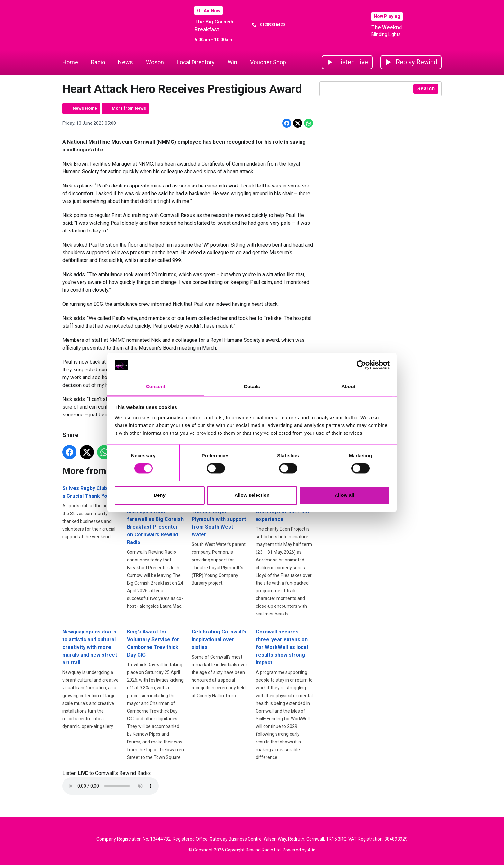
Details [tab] (252, 386)
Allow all (344, 495)
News (126, 62)
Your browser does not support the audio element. (111, 786)
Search (426, 89)
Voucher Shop (268, 62)
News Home (85, 108)
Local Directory (196, 62)
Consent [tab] (156, 386)
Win (232, 62)
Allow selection (252, 495)
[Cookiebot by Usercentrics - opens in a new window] (361, 365)
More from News (129, 108)
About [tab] (348, 386)
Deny (160, 495)
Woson (155, 62)
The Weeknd (387, 27)
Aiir (311, 850)
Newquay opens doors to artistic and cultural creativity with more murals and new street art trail (90, 647)
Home (70, 62)
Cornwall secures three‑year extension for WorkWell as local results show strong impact (282, 647)
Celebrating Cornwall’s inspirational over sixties (219, 639)
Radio (98, 62)
